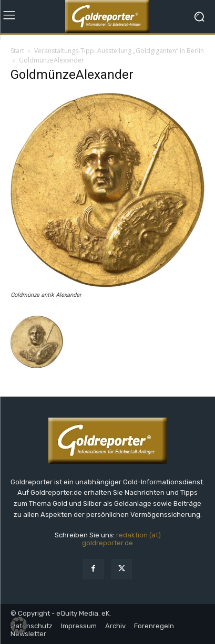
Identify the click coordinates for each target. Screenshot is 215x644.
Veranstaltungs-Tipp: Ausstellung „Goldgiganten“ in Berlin (119, 51)
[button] (19, 625)
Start (17, 51)
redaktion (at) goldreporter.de (121, 539)
